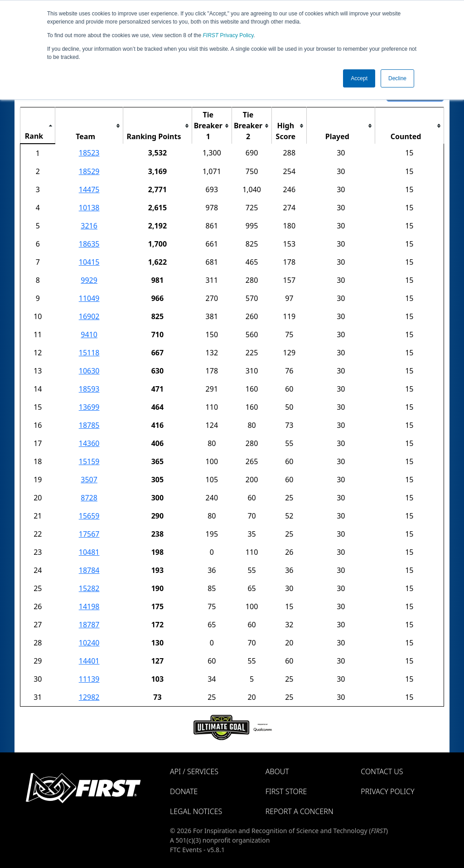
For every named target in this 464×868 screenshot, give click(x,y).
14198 (89, 606)
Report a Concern (300, 811)
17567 (89, 534)
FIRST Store (286, 791)
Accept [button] (359, 78)
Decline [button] (397, 78)
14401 (89, 661)
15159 (89, 461)
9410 (89, 335)
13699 (89, 407)
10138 (89, 208)
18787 (89, 625)
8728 (89, 498)
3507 (89, 480)
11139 (89, 679)
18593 (89, 389)
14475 (89, 189)
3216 (89, 226)
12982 (89, 697)
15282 (89, 588)
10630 (89, 371)
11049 (89, 298)
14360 (89, 443)
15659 (89, 516)
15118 (89, 353)
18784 (89, 570)
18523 (89, 153)
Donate (184, 791)
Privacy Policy (228, 35)
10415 (89, 262)
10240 (89, 643)
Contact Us (382, 771)
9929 (89, 280)
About (277, 771)
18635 (89, 244)
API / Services (194, 771)
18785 (89, 425)
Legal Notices (196, 811)
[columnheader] (38, 126)
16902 (89, 316)
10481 (89, 552)
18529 (89, 171)
